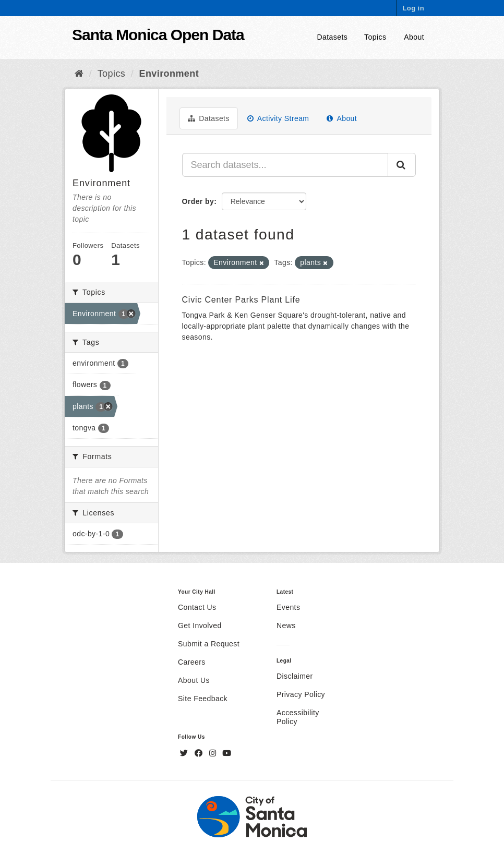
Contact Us (197, 607)
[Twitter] (185, 753)
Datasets (333, 37)
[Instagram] (214, 753)
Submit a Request (209, 644)
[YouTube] (227, 753)
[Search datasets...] (285, 165)
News (286, 626)
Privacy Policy (301, 694)
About (414, 37)
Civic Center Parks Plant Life (241, 300)
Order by (198, 201)
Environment (169, 74)
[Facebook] (200, 753)
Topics (375, 37)
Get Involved (200, 626)
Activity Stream (278, 118)
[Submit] (402, 165)
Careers (192, 662)
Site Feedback (203, 699)
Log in (413, 8)
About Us (194, 680)
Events (288, 607)
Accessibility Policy (298, 717)
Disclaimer (295, 676)
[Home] (79, 74)
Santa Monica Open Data (158, 35)
